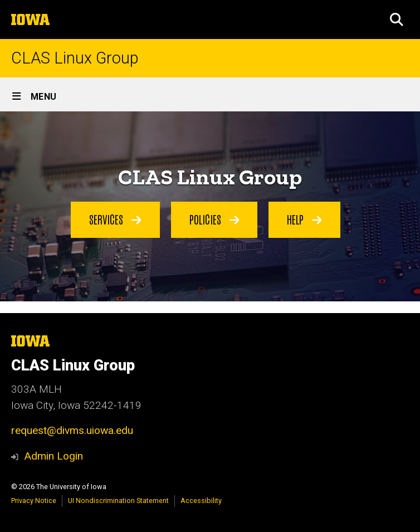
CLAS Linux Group (75, 58)
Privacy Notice (34, 501)
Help (304, 219)
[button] (397, 19)
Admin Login (53, 456)
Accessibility (201, 501)
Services (115, 219)
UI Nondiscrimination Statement (118, 501)
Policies (214, 219)
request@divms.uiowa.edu (72, 430)
